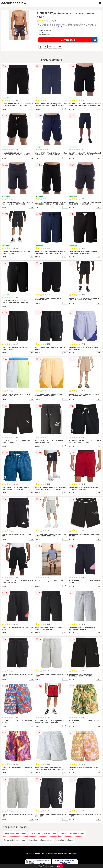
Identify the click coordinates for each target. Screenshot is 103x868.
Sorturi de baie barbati (65, 840)
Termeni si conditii (33, 854)
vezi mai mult (58, 27)
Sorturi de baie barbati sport (15, 840)
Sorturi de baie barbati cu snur (41, 840)
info (31, 109)
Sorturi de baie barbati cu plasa (72, 834)
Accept (60, 866)
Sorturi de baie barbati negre (15, 834)
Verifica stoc (79, 40)
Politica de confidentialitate (52, 854)
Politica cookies (70, 854)
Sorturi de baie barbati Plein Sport (43, 834)
